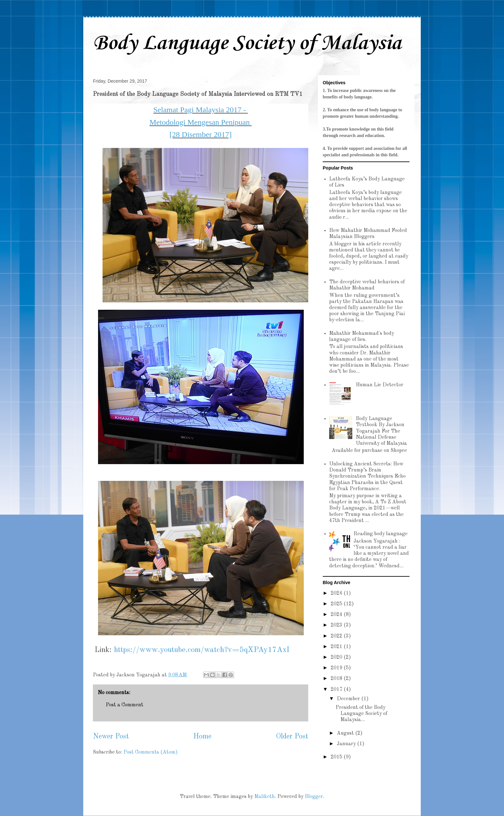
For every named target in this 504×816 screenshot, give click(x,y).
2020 (337, 657)
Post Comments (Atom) (151, 752)
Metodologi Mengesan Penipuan (201, 122)
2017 (337, 690)
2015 (337, 757)
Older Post (292, 737)
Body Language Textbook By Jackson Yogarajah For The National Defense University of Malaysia (381, 431)
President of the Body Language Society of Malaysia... (361, 714)
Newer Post (111, 737)
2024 (337, 615)
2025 (337, 604)
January (347, 744)
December (349, 699)
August (346, 733)
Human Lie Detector (380, 385)
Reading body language (381, 534)
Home (202, 737)
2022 (337, 636)
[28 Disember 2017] (200, 134)
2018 (337, 679)
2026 (337, 593)
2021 (337, 647)
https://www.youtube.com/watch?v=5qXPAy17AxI (202, 650)
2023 (337, 625)
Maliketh (265, 797)
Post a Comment (125, 705)
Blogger (314, 797)
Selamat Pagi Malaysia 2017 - (201, 110)
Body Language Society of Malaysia (247, 43)
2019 (337, 668)
